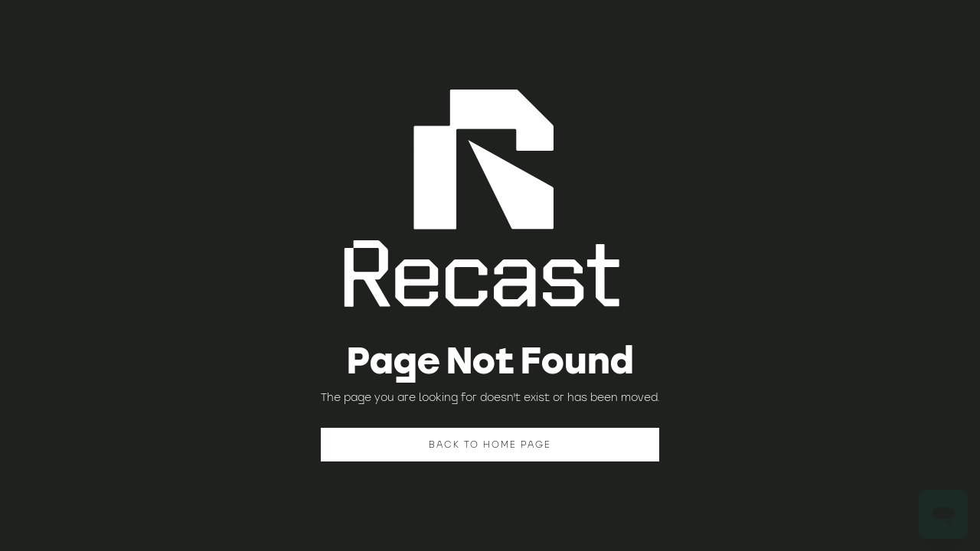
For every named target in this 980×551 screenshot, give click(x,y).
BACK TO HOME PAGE (490, 444)
